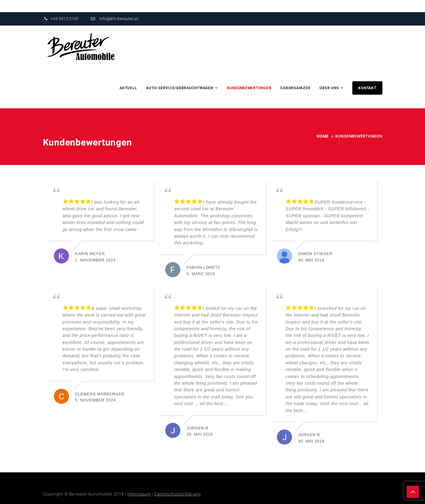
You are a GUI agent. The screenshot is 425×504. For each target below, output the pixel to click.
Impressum (139, 494)
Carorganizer (295, 88)
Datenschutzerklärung (178, 494)
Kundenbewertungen (249, 88)
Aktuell (128, 88)
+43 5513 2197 (61, 19)
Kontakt (367, 88)
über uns (329, 88)
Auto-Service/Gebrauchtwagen (179, 88)
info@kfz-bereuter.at (114, 19)
